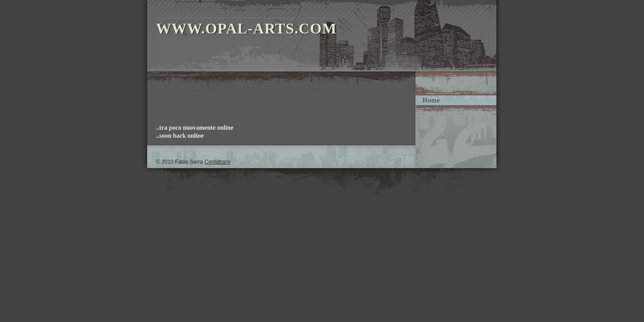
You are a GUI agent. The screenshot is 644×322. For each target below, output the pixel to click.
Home (431, 100)
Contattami (217, 162)
